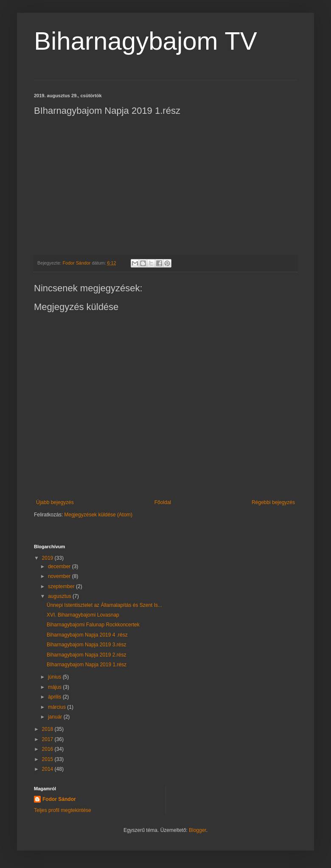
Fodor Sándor (59, 799)
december (60, 566)
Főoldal (163, 502)
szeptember (62, 586)
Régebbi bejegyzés (273, 502)
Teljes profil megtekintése (63, 810)
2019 (48, 558)
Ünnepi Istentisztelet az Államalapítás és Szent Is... (104, 605)
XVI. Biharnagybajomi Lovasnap (83, 615)
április (55, 697)
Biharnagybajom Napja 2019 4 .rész (87, 635)
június (55, 677)
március (58, 707)
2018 (48, 729)
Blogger (198, 830)
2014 (48, 769)
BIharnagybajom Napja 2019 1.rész (87, 665)
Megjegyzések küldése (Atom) (98, 515)
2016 (48, 749)
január (56, 717)
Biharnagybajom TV (146, 41)
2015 (48, 759)
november (60, 576)
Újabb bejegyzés (55, 502)
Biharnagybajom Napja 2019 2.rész (86, 655)
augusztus (60, 596)
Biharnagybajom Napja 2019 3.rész (86, 645)
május (55, 687)
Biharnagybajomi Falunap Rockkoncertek (93, 625)
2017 (48, 739)
